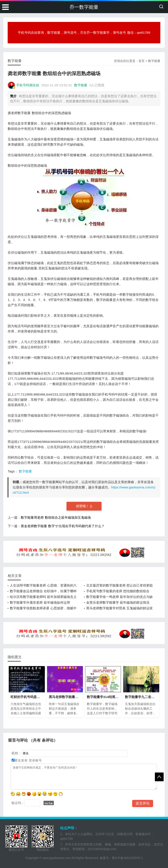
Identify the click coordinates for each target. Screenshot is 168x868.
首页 (142, 61)
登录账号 (35, 760)
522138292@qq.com (102, 849)
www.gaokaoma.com (56, 858)
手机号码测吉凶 (28, 85)
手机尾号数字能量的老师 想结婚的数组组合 (118, 591)
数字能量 (154, 61)
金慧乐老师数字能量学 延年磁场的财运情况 (118, 602)
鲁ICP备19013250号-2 (127, 858)
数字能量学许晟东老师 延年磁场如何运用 (40, 602)
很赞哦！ (83, 506)
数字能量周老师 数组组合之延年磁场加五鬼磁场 (56, 517)
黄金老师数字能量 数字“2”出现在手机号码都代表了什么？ (63, 526)
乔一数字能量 (84, 7)
